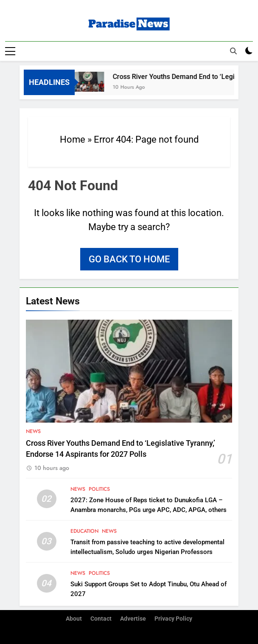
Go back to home (129, 259)
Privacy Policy (173, 618)
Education (84, 531)
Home (73, 139)
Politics (99, 489)
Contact (101, 618)
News (33, 431)
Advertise (133, 618)
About (74, 618)
